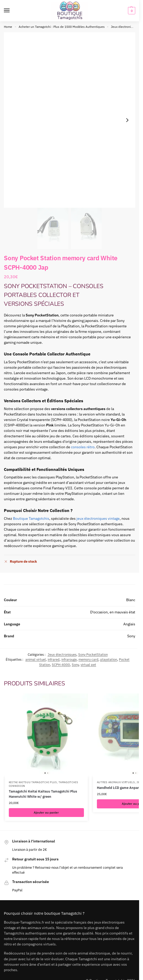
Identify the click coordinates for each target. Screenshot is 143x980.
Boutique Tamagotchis (31, 518)
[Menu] (12, 11)
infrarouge (69, 660)
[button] (131, 11)
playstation (109, 660)
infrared (54, 660)
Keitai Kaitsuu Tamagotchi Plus (33, 782)
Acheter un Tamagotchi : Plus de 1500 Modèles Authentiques (62, 27)
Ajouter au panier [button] (46, 813)
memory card (88, 660)
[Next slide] (127, 120)
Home (8, 27)
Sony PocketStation (93, 655)
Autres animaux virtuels (116, 782)
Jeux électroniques (124, 27)
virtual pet (88, 665)
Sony (75, 665)
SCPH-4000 (61, 665)
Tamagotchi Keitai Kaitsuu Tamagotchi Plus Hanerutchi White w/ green (43, 794)
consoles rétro (83, 447)
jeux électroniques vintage (98, 518)
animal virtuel (36, 660)
